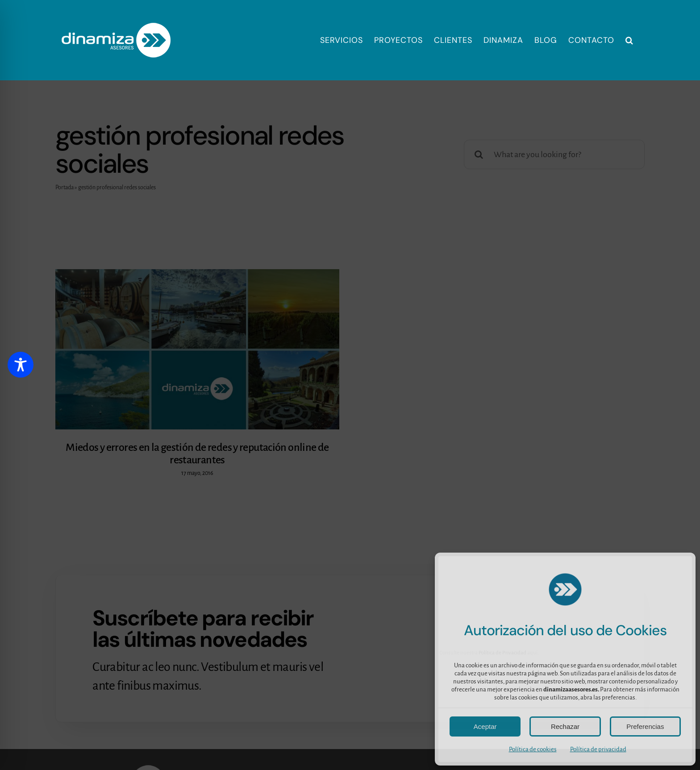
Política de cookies (533, 749)
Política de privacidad (598, 749)
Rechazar (565, 726)
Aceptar (485, 726)
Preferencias (645, 726)
